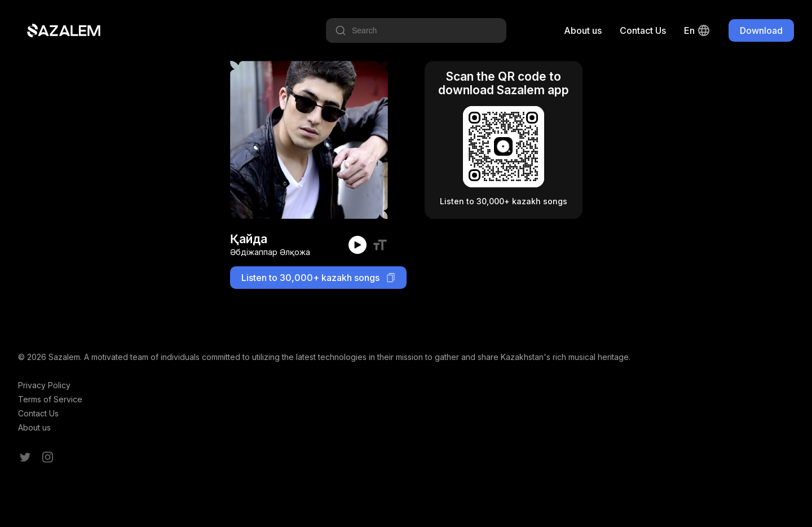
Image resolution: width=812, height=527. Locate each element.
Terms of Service (50, 399)
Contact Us (643, 30)
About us (583, 30)
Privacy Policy (44, 385)
